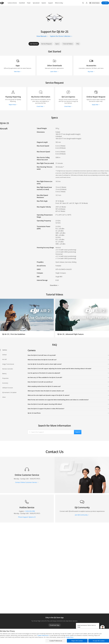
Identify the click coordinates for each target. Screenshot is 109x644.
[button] (102, 627)
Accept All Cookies (99, 641)
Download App (54, 625)
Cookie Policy (69, 637)
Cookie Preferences (43, 635)
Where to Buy (59, 3)
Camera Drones (12, 3)
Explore (44, 3)
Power (29, 3)
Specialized (36, 3)
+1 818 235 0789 (30, 511)
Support (51, 3)
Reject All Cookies (77, 641)
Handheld (22, 3)
